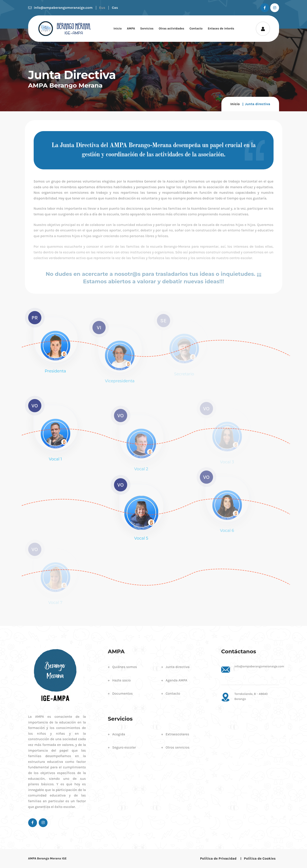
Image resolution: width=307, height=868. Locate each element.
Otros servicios (178, 747)
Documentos (122, 693)
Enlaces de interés (221, 28)
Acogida (119, 734)
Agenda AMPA (176, 680)
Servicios (147, 28)
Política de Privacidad (218, 858)
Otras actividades (171, 28)
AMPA (131, 28)
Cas (115, 8)
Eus (102, 8)
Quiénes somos (125, 667)
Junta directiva (178, 667)
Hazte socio (121, 680)
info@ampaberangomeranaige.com (60, 8)
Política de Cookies (260, 858)
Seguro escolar (124, 747)
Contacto (196, 28)
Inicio (118, 28)
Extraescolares (177, 734)
